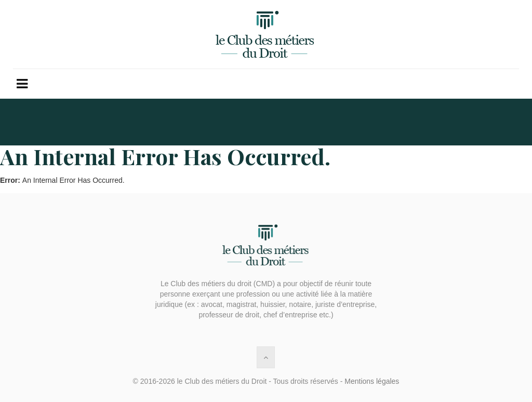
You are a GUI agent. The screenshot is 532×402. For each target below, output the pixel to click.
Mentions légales (372, 381)
